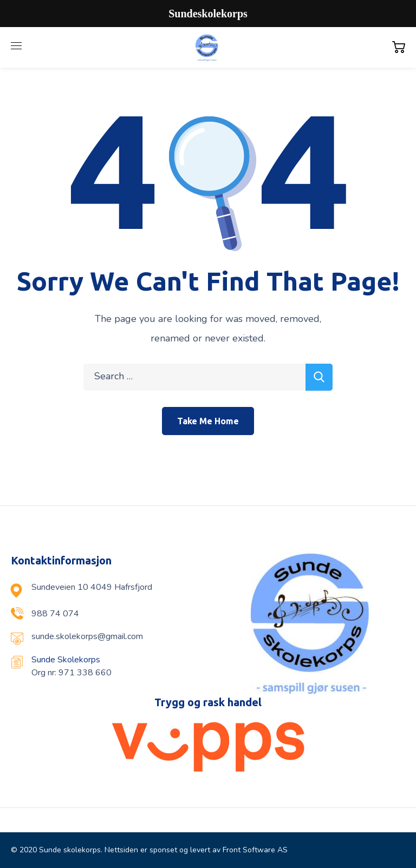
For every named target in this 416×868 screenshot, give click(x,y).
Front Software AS (255, 850)
